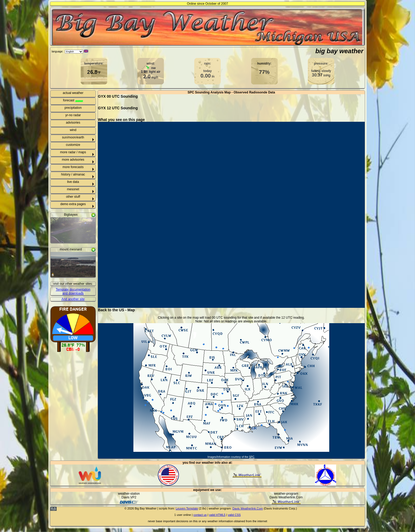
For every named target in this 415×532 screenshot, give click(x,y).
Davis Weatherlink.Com (248, 508)
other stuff (73, 197)
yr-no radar (73, 115)
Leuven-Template (187, 508)
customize (73, 145)
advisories (73, 123)
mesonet (73, 189)
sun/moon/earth (73, 137)
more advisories (73, 160)
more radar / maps (73, 152)
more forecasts (73, 167)
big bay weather (339, 51)
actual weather (73, 93)
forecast (73, 100)
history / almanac (73, 174)
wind (73, 130)
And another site (73, 299)
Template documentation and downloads (73, 291)
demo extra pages (73, 204)
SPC (252, 457)
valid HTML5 (217, 515)
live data (73, 182)
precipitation (73, 108)
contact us (200, 515)
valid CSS (234, 515)
